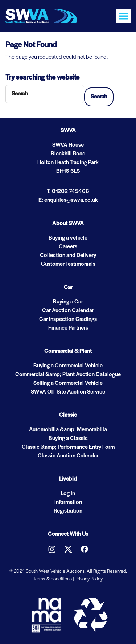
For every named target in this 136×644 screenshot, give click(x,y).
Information (68, 502)
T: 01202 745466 (68, 192)
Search (99, 97)
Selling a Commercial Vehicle (68, 383)
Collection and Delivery (68, 256)
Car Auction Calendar (68, 311)
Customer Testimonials (68, 264)
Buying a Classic (68, 439)
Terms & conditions (52, 579)
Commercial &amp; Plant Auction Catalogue (68, 375)
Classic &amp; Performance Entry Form (68, 447)
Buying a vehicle (68, 238)
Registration (68, 511)
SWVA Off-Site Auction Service (68, 392)
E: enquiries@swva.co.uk (68, 200)
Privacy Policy (88, 579)
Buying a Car (68, 302)
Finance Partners (68, 328)
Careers (68, 247)
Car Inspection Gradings (68, 319)
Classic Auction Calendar (68, 456)
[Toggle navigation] (123, 16)
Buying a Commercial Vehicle (68, 366)
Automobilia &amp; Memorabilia (68, 430)
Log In (68, 494)
